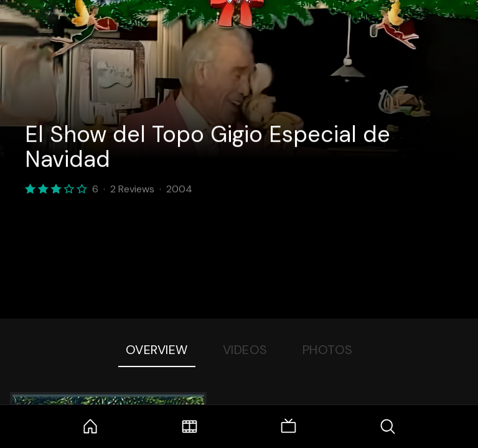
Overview (157, 350)
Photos (328, 350)
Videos (245, 350)
